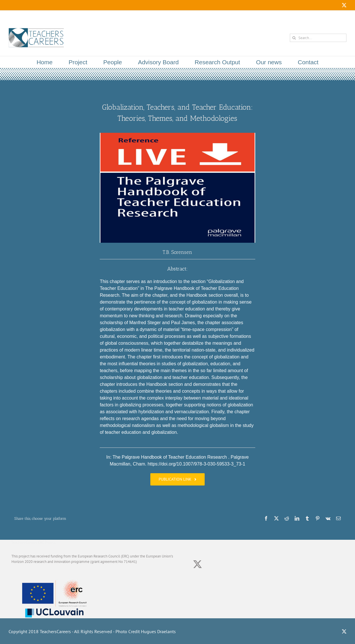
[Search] (294, 38)
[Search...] (318, 38)
